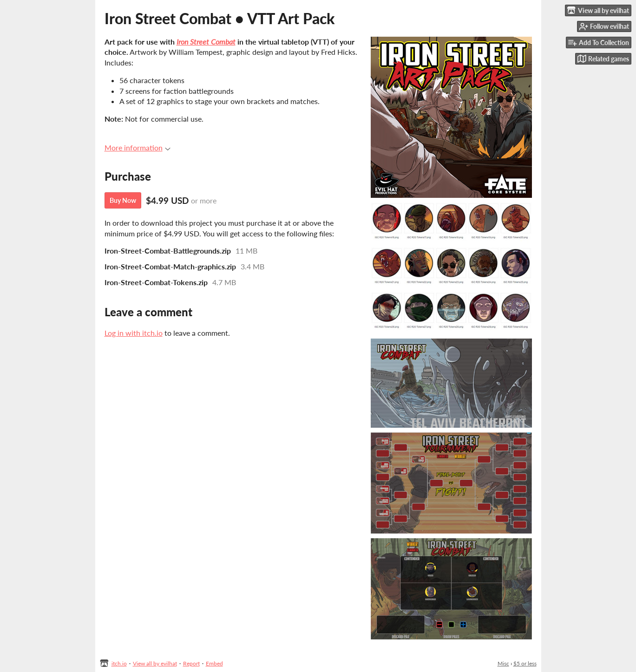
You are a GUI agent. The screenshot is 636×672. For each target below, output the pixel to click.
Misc (503, 663)
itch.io (119, 663)
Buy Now (123, 200)
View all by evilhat (155, 663)
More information (138, 147)
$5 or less (525, 663)
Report (191, 663)
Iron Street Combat (206, 42)
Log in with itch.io (134, 333)
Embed (214, 663)
